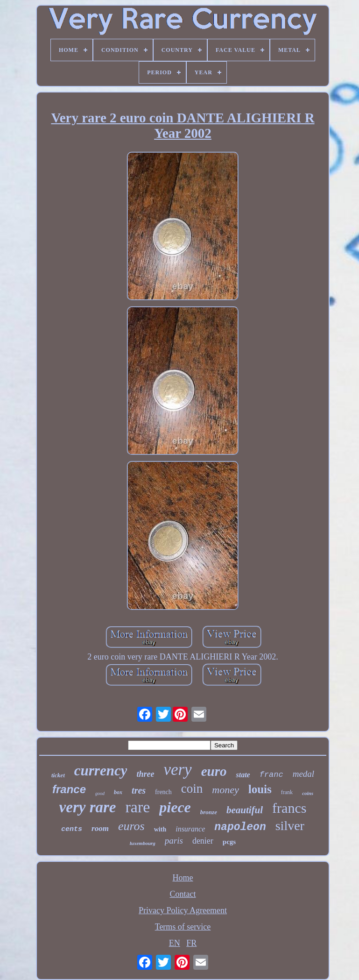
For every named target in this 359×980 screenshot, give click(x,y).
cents (72, 829)
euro (214, 771)
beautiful (245, 810)
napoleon (240, 827)
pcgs (229, 842)
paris (174, 841)
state (243, 775)
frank (287, 792)
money (225, 790)
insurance (190, 829)
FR (191, 943)
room (100, 828)
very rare (88, 807)
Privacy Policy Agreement (183, 910)
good (100, 793)
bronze (209, 812)
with (160, 829)
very (177, 770)
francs (289, 808)
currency (101, 771)
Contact (183, 894)
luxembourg (143, 843)
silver (290, 826)
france (69, 789)
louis (260, 789)
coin (192, 788)
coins (308, 793)
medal (303, 774)
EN (175, 943)
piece (175, 807)
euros (131, 826)
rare (137, 807)
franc (271, 775)
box (118, 792)
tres (139, 790)
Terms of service (183, 927)
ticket (58, 775)
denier (203, 841)
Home (183, 878)
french (163, 792)
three (145, 774)
